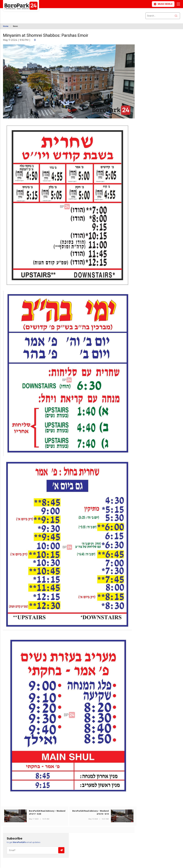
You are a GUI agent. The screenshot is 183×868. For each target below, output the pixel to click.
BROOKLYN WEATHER (30, 14)
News (15, 26)
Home (6, 26)
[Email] (36, 850)
